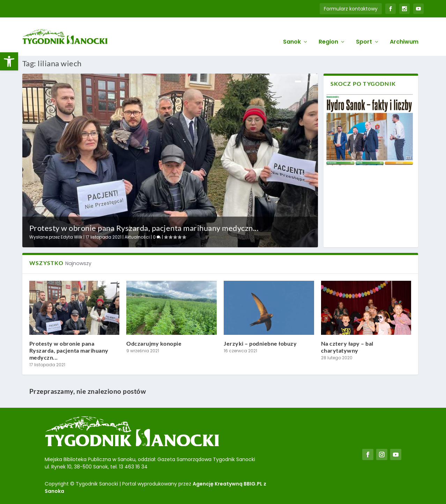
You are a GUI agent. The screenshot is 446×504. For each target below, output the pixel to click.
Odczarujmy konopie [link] (154, 343)
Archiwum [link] (404, 32)
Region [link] (328, 32)
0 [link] (157, 237)
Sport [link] (364, 32)
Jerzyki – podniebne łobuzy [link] (260, 343)
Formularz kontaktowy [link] (351, 9)
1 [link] (298, 81)
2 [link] (304, 81)
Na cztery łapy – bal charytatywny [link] (347, 347)
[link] (9, 61)
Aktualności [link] (137, 237)
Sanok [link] (292, 32)
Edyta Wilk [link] (72, 237)
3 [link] (309, 81)
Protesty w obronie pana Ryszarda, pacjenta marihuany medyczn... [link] (144, 228)
